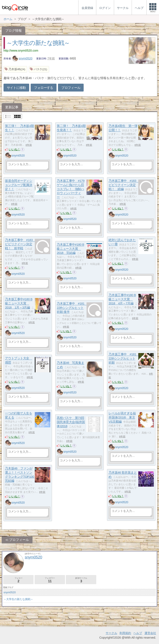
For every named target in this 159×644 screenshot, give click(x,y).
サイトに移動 (16, 88)
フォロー (18, 580)
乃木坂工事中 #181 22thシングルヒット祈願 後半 (72, 308)
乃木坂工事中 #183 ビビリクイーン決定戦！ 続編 (124, 185)
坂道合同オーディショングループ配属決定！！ (19, 185)
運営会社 (150, 633)
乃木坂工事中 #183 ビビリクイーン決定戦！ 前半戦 (20, 244)
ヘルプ (138, 633)
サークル (111, 633)
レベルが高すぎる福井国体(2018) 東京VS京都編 (122, 417)
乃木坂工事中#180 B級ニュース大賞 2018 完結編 (70, 249)
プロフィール (71, 88)
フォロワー (50, 580)
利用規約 (125, 633)
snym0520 (22, 58)
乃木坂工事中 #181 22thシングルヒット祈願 (124, 358)
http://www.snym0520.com (21, 51)
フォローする (43, 88)
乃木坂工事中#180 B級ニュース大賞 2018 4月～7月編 (122, 299)
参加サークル (81, 580)
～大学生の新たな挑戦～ (38, 43)
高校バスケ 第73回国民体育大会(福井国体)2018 (71, 422)
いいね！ (14, 149)
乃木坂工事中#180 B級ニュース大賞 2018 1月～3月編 (19, 303)
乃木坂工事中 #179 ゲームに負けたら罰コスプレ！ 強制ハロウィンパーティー (70, 189)
